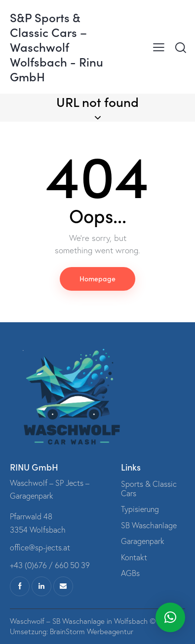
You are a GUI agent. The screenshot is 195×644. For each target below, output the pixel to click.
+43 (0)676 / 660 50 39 (50, 565)
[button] (170, 617)
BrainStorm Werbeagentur (92, 631)
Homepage (97, 278)
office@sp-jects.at (40, 547)
